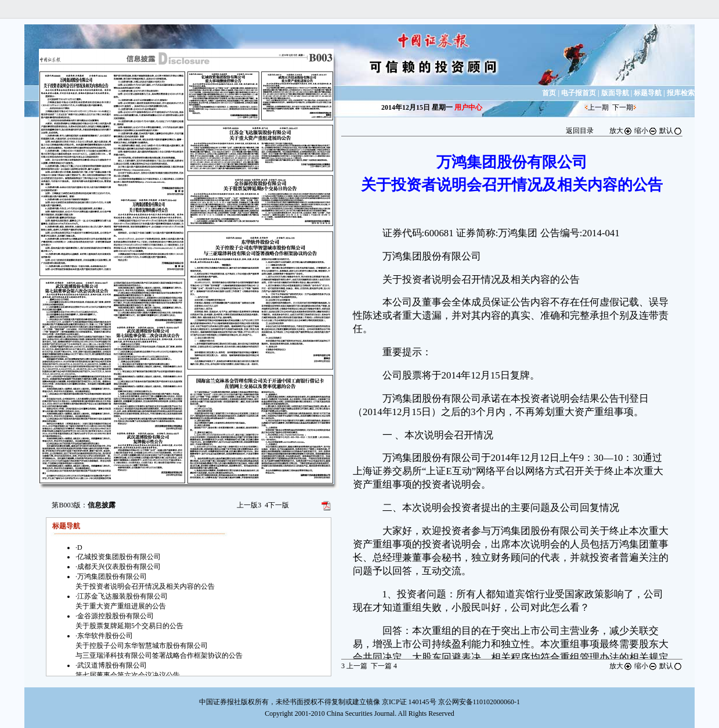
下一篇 (384, 666)
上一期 (598, 107)
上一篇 (354, 666)
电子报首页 (579, 93)
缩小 (646, 131)
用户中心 (468, 107)
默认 (671, 131)
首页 (549, 93)
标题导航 (648, 93)
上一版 (249, 505)
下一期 (623, 107)
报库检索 (681, 93)
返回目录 (580, 131)
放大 (621, 131)
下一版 (277, 505)
